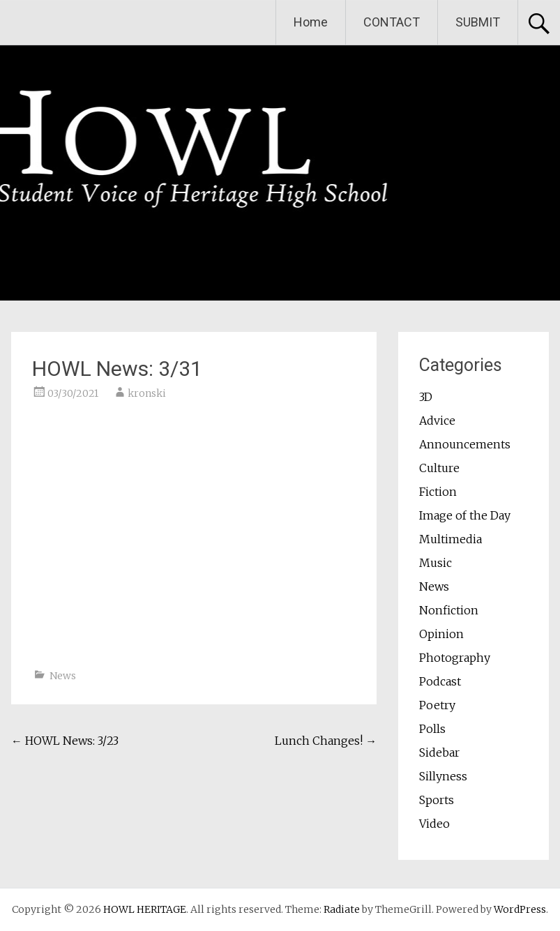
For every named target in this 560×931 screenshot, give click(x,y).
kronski (147, 393)
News (63, 676)
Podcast (440, 681)
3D (426, 397)
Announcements (465, 444)
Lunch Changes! (326, 741)
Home (311, 22)
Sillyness (443, 776)
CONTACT (392, 22)
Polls (432, 729)
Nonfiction (449, 610)
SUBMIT (478, 22)
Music (436, 563)
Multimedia (451, 539)
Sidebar (439, 752)
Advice (437, 421)
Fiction (438, 492)
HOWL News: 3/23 (65, 741)
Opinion (441, 634)
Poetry (437, 705)
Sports (437, 800)
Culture (439, 468)
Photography (455, 658)
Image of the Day (465, 515)
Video (434, 824)
